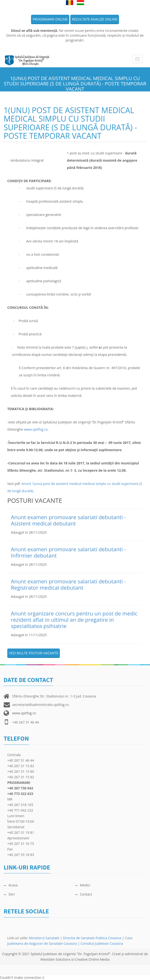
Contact (84, 894)
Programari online (50, 19)
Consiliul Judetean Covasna (102, 943)
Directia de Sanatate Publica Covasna (92, 938)
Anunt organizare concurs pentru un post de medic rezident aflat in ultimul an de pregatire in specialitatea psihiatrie (74, 620)
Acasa (11, 885)
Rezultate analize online (95, 19)
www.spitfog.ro (36, 429)
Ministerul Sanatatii (44, 938)
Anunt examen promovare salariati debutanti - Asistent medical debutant (68, 520)
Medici (83, 885)
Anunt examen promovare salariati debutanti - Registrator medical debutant (68, 584)
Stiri (9, 894)
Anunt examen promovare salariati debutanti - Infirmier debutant (68, 552)
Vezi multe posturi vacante (34, 653)
